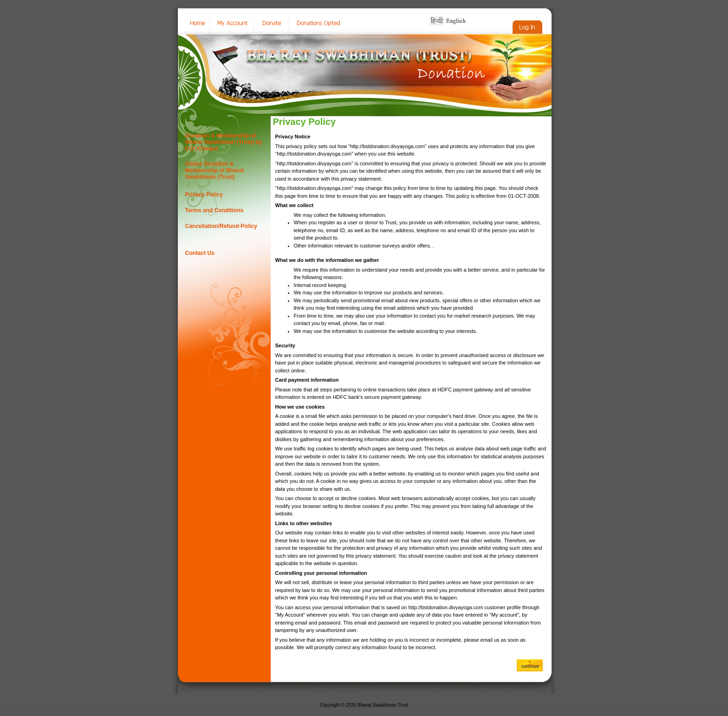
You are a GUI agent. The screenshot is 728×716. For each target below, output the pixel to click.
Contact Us (200, 253)
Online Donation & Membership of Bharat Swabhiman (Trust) (215, 170)
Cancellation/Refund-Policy (221, 226)
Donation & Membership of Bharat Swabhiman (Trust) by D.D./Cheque (224, 142)
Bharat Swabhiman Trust (383, 705)
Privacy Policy (204, 195)
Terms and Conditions (214, 210)
